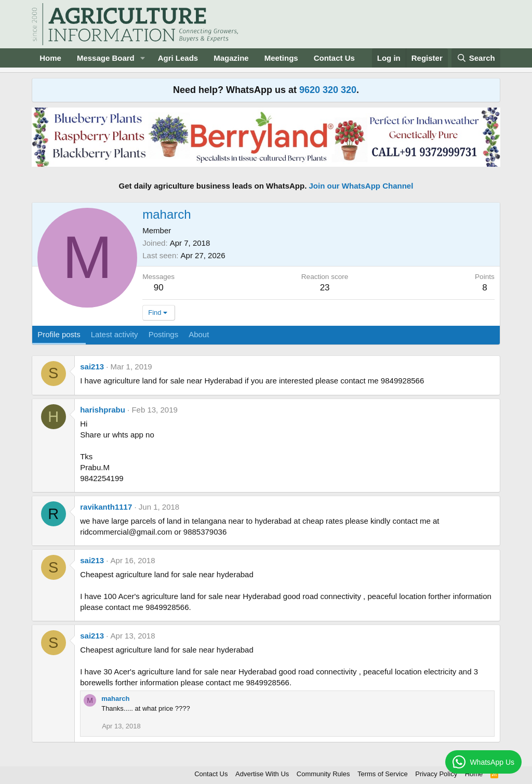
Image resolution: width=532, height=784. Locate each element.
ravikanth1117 (106, 507)
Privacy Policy (436, 774)
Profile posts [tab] (59, 334)
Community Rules (323, 774)
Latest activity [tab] (115, 334)
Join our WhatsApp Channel (361, 186)
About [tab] (199, 334)
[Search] (476, 58)
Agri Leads (178, 58)
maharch (115, 699)
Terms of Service (383, 774)
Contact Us (334, 58)
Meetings (281, 58)
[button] (143, 58)
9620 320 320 (328, 90)
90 (159, 288)
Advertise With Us (262, 774)
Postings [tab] (164, 334)
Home (50, 58)
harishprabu (103, 410)
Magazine (231, 58)
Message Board (106, 58)
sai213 (92, 367)
